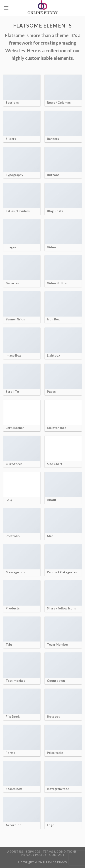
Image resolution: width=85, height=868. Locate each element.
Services (33, 852)
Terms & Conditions (60, 852)
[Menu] (6, 8)
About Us (15, 852)
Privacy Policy (34, 855)
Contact (57, 855)
